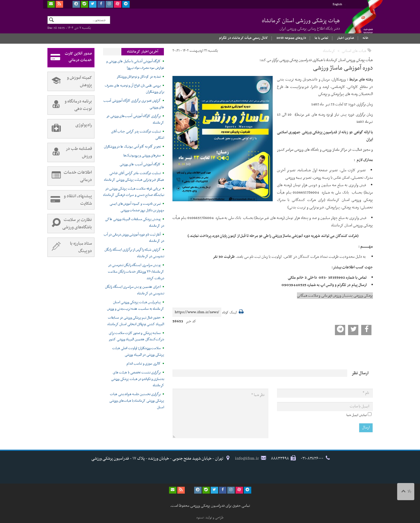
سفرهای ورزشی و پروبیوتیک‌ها (142, 156)
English (337, 4)
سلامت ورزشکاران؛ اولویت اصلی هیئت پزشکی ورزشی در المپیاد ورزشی (138, 352)
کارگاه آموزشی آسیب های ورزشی (140, 164)
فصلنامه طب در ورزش (70, 152)
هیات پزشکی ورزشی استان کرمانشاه (301, 24)
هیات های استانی (354, 51)
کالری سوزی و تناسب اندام (143, 364)
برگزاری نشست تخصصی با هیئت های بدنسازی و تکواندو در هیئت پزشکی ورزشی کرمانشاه (137, 379)
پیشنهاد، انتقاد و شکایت (70, 200)
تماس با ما (321, 38)
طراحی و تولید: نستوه (210, 518)
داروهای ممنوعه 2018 (291, 38)
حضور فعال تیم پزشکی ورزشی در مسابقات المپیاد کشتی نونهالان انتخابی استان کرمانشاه (136, 321)
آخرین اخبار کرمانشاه (143, 52)
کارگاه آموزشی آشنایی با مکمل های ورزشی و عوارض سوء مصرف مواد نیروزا (135, 65)
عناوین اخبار (345, 38)
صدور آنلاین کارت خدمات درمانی (70, 58)
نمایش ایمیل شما (357, 415)
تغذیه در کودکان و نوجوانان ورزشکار (139, 77)
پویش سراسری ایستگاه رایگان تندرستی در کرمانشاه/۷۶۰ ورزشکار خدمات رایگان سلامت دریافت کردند (136, 272)
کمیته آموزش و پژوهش (70, 81)
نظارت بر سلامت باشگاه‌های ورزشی (70, 224)
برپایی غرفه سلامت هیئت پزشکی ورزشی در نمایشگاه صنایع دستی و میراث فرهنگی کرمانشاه (133, 192)
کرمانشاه (329, 51)
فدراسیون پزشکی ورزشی (359, 22)
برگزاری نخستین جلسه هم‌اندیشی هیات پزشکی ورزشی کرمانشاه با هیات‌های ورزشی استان (137, 401)
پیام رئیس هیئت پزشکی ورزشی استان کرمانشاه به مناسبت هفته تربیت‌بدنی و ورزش (135, 306)
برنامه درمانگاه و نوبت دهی (70, 105)
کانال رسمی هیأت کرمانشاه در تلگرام (243, 38)
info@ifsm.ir (247, 458)
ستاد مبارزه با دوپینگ (70, 247)
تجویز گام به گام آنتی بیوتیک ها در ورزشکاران (132, 147)
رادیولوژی (70, 129)
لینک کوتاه (229, 313)
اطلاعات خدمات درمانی (70, 176)
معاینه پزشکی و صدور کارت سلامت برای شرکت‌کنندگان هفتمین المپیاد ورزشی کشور (136, 336)
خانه (366, 38)
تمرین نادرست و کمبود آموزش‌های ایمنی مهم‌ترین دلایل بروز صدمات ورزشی (137, 207)
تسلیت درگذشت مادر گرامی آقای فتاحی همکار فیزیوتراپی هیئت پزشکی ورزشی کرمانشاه (134, 177)
